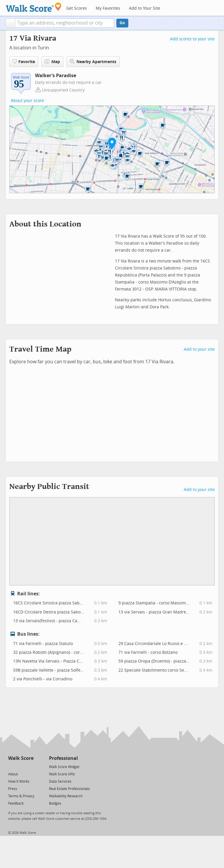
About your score (27, 101)
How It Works (19, 781)
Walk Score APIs (62, 774)
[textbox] (65, 23)
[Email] (30, 766)
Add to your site (199, 349)
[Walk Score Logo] (34, 7)
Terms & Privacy (21, 796)
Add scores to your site (192, 39)
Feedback (16, 803)
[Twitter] (12, 766)
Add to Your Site (145, 8)
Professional (63, 758)
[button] (10, 23)
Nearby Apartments (93, 62)
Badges (55, 803)
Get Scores (77, 8)
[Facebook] (21, 766)
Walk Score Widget (64, 767)
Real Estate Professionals (69, 789)
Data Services (60, 781)
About (13, 774)
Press (13, 789)
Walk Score (21, 758)
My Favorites (108, 8)
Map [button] (52, 62)
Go (122, 23)
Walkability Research (66, 796)
